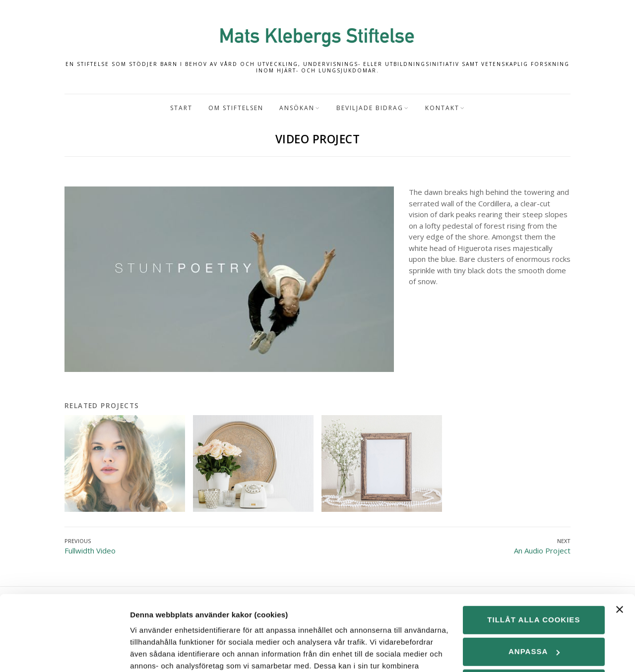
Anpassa (534, 587)
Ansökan (297, 108)
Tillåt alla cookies (534, 555)
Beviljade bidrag (370, 108)
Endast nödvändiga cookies (534, 624)
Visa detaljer (152, 652)
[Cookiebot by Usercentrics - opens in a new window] (64, 653)
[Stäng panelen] (620, 545)
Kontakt (442, 108)
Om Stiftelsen (236, 108)
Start (181, 108)
